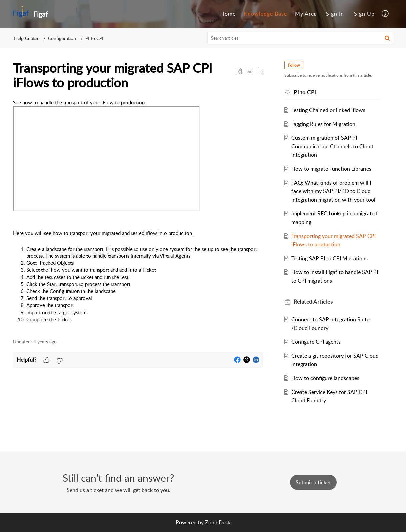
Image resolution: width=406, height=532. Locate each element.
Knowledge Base (265, 14)
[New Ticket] (313, 482)
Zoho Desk (218, 522)
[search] (300, 38)
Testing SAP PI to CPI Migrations (329, 258)
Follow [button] (294, 65)
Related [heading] (313, 302)
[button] (385, 14)
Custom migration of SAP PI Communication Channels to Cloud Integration (332, 146)
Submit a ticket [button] (313, 482)
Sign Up (364, 14)
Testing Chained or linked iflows (328, 110)
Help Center (26, 38)
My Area (306, 14)
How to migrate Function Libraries (331, 169)
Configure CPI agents (316, 342)
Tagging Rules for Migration (323, 124)
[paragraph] (138, 215)
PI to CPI (94, 38)
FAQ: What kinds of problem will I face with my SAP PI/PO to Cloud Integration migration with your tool (333, 191)
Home (228, 14)
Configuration (62, 38)
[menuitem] (228, 14)
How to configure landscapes (325, 378)
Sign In (335, 14)
